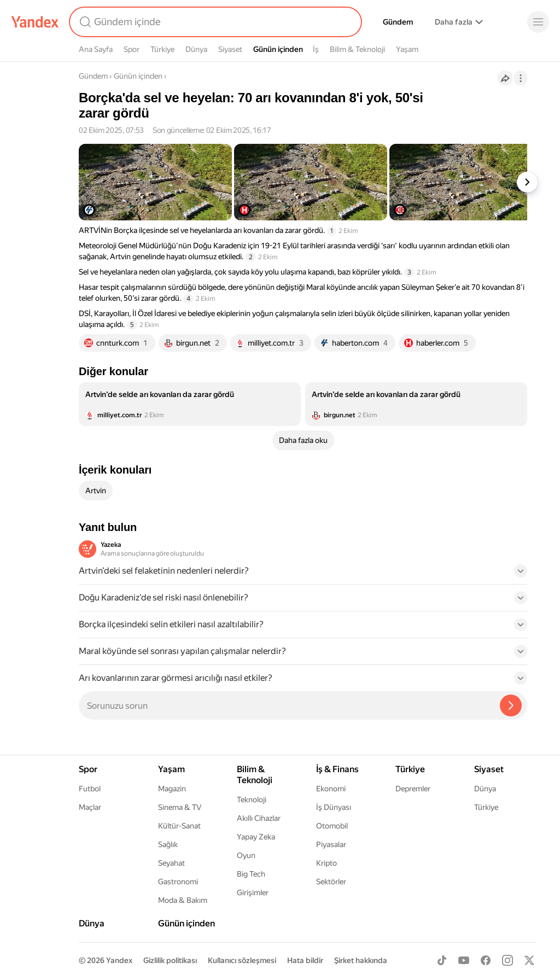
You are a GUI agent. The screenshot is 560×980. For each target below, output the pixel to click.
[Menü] (538, 22)
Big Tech (251, 874)
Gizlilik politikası (170, 960)
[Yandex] (35, 22)
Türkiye (162, 49)
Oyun (246, 855)
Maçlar (90, 807)
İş (316, 49)
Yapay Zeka (256, 837)
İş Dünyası (334, 807)
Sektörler (331, 882)
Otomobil (332, 826)
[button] (303, 574)
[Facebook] (486, 960)
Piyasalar (331, 844)
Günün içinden (278, 49)
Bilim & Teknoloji (357, 49)
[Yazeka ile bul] (511, 705)
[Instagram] (507, 960)
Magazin (172, 789)
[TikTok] (442, 960)
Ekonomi (331, 789)
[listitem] (190, 404)
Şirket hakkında (361, 960)
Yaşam (407, 49)
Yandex (119, 960)
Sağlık (168, 844)
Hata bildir (305, 960)
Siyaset (230, 49)
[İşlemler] (521, 78)
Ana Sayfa (96, 49)
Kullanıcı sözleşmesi (242, 960)
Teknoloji (252, 800)
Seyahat (171, 863)
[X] (529, 960)
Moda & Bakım (183, 900)
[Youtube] (464, 960)
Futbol (90, 789)
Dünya (196, 49)
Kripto (326, 863)
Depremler (413, 789)
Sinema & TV (180, 807)
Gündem (398, 22)
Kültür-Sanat (179, 826)
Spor (132, 49)
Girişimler (253, 892)
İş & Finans (337, 769)
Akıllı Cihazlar (259, 818)
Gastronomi (178, 882)
